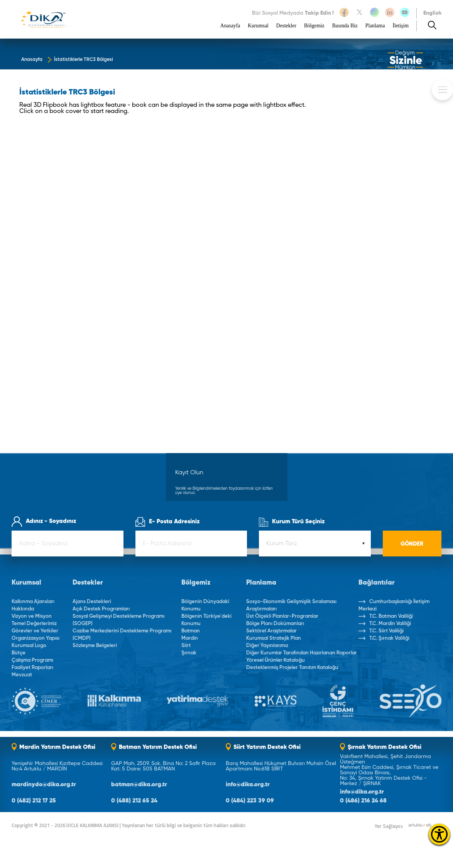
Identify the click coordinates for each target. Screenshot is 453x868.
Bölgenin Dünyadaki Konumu (205, 605)
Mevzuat (22, 675)
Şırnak (189, 653)
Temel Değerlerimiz (34, 624)
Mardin (190, 638)
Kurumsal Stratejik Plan (274, 638)
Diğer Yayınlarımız (267, 646)
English (432, 13)
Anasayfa (230, 26)
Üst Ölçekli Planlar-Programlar (282, 616)
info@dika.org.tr (248, 785)
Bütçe (19, 653)
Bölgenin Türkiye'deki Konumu (206, 620)
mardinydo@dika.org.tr (44, 785)
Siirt (186, 646)
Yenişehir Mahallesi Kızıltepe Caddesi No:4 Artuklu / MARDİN (57, 766)
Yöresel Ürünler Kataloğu (276, 660)
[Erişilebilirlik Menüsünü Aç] (439, 834)
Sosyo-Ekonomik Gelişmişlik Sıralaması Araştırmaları (291, 605)
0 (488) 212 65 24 (134, 801)
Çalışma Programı (32, 660)
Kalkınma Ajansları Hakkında (33, 605)
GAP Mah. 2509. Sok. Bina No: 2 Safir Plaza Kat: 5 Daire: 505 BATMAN (163, 766)
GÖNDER (412, 544)
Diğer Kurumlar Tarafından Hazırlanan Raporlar (302, 653)
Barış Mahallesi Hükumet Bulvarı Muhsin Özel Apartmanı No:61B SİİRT (281, 766)
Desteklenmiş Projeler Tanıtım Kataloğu (292, 668)
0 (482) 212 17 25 (34, 801)
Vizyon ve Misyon (32, 616)
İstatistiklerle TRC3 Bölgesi (84, 60)
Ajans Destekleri (92, 602)
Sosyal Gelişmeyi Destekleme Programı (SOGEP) (118, 620)
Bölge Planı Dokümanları (275, 624)
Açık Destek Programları (101, 609)
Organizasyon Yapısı (35, 638)
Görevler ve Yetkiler (35, 631)
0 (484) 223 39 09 (250, 801)
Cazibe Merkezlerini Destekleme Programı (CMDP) (122, 635)
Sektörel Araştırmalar (271, 631)
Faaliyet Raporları (32, 668)
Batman (191, 631)
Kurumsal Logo (29, 646)
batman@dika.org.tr (139, 785)
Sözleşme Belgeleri (95, 646)
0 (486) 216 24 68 (363, 801)
